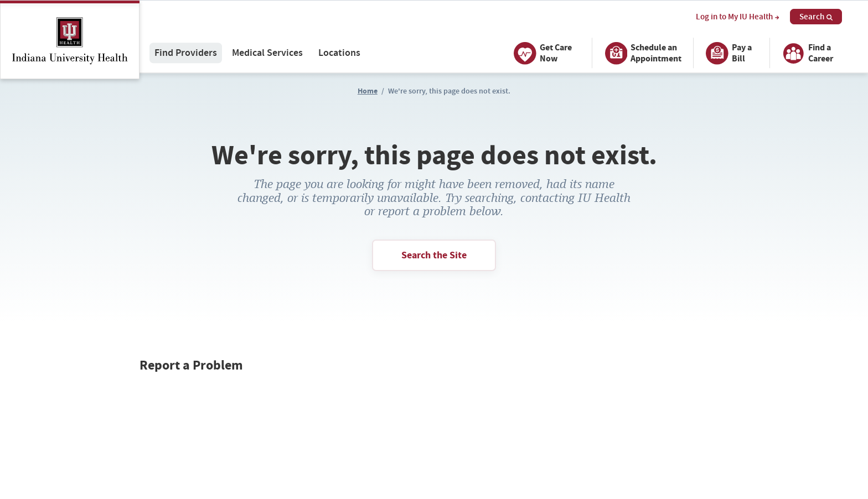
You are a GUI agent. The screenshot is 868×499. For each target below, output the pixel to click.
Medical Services (267, 53)
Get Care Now (541, 53)
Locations (339, 53)
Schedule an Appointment (641, 53)
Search (816, 17)
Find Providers (186, 53)
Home (368, 91)
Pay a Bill (727, 53)
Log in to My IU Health (737, 17)
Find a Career (806, 53)
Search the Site (434, 255)
